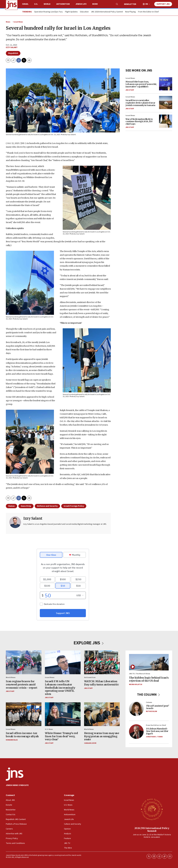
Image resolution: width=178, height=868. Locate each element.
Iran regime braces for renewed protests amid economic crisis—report (22, 684)
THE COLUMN (149, 695)
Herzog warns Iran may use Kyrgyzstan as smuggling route (102, 736)
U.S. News (49, 729)
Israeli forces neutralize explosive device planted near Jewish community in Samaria (140, 103)
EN (147, 4)
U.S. (36, 4)
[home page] (12, 5)
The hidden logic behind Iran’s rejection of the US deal (149, 679)
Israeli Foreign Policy (74, 506)
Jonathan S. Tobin (154, 737)
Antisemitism (63, 4)
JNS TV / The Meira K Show (140, 674)
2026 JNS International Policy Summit (152, 829)
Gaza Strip (26, 506)
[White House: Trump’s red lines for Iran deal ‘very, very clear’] (63, 714)
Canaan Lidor (90, 743)
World (47, 4)
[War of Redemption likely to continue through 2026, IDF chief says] (166, 121)
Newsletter (130, 4)
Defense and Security (47, 506)
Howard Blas (12, 740)
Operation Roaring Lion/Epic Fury (48, 12)
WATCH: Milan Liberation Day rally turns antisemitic (102, 683)
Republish (13, 53)
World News (11, 677)
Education (84, 12)
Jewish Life (81, 4)
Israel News (18, 22)
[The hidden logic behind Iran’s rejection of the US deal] (149, 662)
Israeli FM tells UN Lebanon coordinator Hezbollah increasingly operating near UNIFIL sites (60, 688)
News (8, 22)
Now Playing (130, 12)
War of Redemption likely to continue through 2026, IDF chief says (139, 122)
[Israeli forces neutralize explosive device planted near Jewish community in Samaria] (166, 102)
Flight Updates (71, 12)
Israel (25, 4)
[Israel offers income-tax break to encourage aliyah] (24, 714)
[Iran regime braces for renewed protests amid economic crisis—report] (24, 662)
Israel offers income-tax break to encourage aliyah (22, 735)
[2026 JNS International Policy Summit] (152, 809)
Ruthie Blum (151, 711)
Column (149, 702)
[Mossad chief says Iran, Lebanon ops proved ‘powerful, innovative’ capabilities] (166, 84)
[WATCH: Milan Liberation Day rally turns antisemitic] (102, 662)
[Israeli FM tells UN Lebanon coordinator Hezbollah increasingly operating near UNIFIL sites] (63, 662)
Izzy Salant (12, 47)
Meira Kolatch (136, 684)
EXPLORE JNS (89, 643)
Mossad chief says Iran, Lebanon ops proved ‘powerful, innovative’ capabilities (141, 84)
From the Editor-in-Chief (148, 12)
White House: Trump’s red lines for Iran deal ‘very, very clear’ (61, 736)
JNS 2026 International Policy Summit (107, 12)
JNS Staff (130, 90)
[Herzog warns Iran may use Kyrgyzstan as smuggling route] (102, 714)
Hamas (12, 506)
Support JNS (163, 4)
